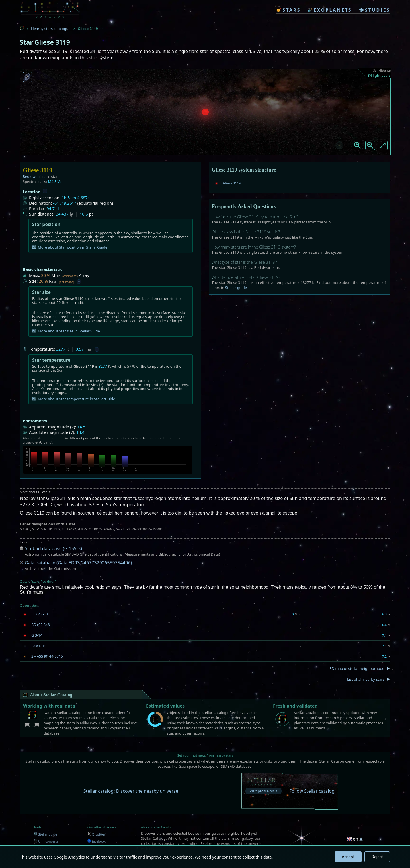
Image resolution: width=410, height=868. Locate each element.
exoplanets (330, 10)
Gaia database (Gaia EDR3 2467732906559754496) (78, 563)
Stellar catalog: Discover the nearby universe (131, 791)
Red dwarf (32, 176)
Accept (348, 857)
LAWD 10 (39, 646)
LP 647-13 (40, 614)
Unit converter (47, 841)
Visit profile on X (264, 791)
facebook (97, 841)
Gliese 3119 (232, 183)
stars (288, 10)
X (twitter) (97, 834)
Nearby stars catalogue (51, 29)
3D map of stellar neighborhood (357, 668)
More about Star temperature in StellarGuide (74, 399)
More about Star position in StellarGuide (70, 247)
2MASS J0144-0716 (47, 656)
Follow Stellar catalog (312, 791)
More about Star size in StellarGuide (66, 331)
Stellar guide (236, 288)
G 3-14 (37, 635)
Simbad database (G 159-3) (53, 548)
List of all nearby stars (366, 679)
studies (375, 10)
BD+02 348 (41, 625)
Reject (377, 857)
